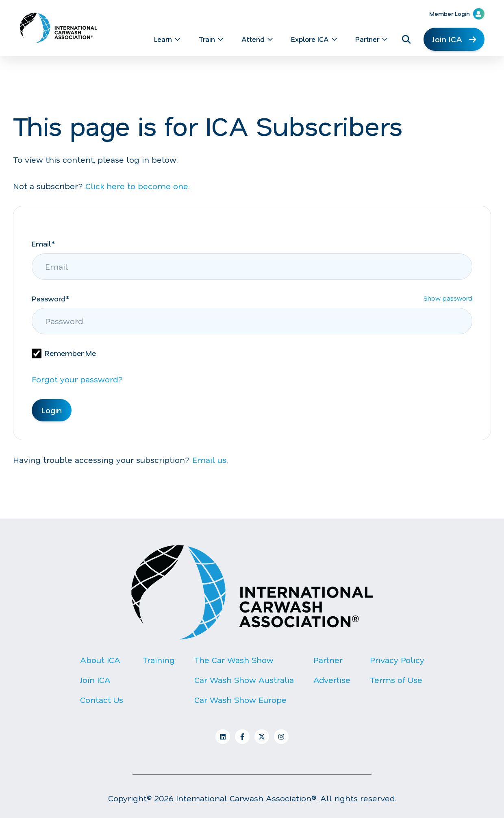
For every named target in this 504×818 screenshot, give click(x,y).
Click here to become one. (138, 186)
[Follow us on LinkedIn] (223, 737)
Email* (43, 244)
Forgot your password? (77, 379)
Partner (328, 660)
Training (159, 660)
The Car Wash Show (234, 660)
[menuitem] (165, 39)
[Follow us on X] (262, 737)
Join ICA (454, 39)
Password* (50, 299)
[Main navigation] (246, 39)
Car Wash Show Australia (244, 680)
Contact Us (102, 700)
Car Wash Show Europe (240, 700)
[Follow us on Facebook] (242, 737)
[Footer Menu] (252, 686)
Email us (209, 460)
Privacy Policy (397, 660)
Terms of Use (396, 680)
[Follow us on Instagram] (281, 737)
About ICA (100, 660)
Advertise (332, 680)
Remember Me (70, 353)
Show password (448, 301)
